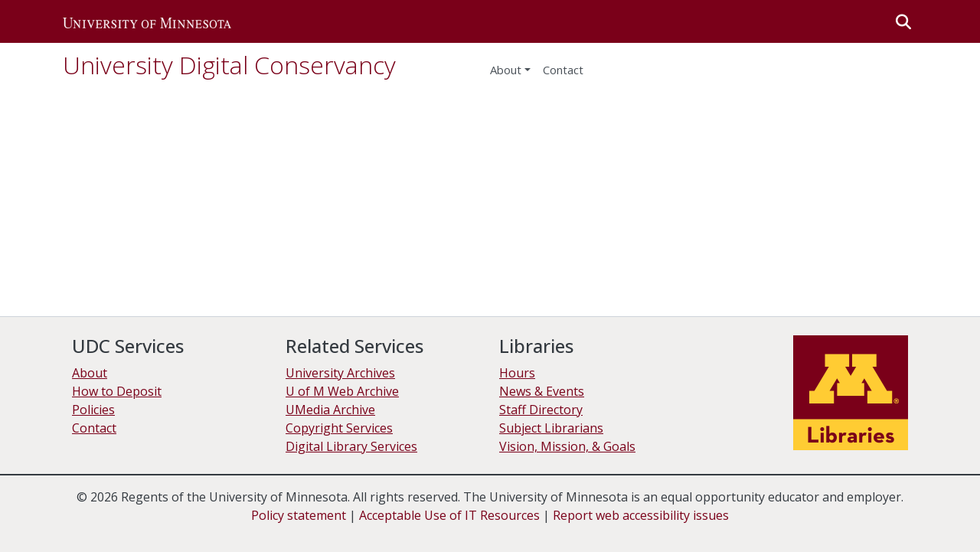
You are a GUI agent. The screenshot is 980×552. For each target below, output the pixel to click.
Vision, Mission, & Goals (567, 446)
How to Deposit (117, 391)
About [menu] (506, 70)
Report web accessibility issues (641, 515)
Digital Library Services (351, 446)
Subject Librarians (551, 428)
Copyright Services (339, 428)
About (90, 373)
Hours (517, 373)
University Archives (340, 373)
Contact (94, 428)
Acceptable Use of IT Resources (449, 515)
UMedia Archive (330, 410)
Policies (93, 410)
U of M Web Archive (342, 391)
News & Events (542, 391)
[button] (147, 21)
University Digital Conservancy (229, 65)
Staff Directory (541, 410)
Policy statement (299, 515)
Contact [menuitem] (563, 70)
